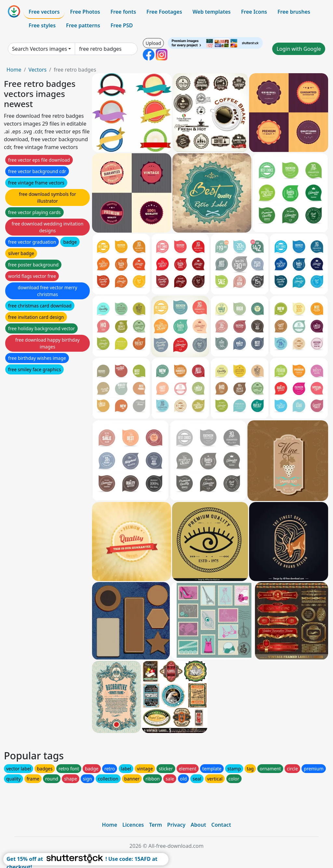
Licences (133, 825)
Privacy (176, 825)
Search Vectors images (40, 49)
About (198, 825)
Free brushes (294, 12)
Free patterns (83, 25)
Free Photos (85, 12)
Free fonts (123, 12)
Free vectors (44, 12)
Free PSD (122, 25)
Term (155, 825)
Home (14, 70)
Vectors (37, 70)
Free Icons (254, 12)
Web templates (212, 12)
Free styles (42, 25)
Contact (221, 825)
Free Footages (164, 12)
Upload (153, 43)
